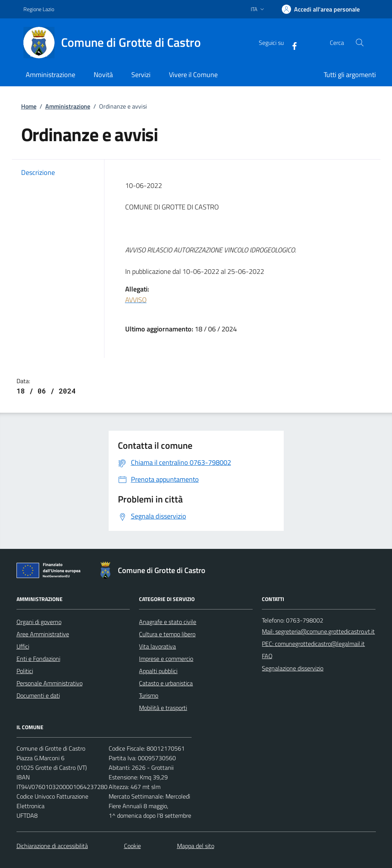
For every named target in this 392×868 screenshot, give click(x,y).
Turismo (149, 695)
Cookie (132, 846)
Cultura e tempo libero (167, 634)
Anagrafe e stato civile (168, 622)
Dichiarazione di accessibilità (52, 846)
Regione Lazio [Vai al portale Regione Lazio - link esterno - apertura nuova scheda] (39, 9)
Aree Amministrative (43, 634)
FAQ (267, 656)
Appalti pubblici (158, 671)
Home (29, 106)
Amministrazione (68, 106)
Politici (25, 671)
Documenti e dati (38, 695)
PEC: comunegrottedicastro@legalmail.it (313, 644)
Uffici (23, 646)
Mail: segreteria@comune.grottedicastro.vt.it (318, 631)
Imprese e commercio (166, 659)
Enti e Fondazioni (38, 659)
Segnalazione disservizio (293, 668)
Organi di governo (39, 622)
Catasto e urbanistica (166, 683)
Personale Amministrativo (50, 683)
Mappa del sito (196, 846)
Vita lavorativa (157, 646)
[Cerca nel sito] (359, 43)
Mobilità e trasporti (163, 708)
